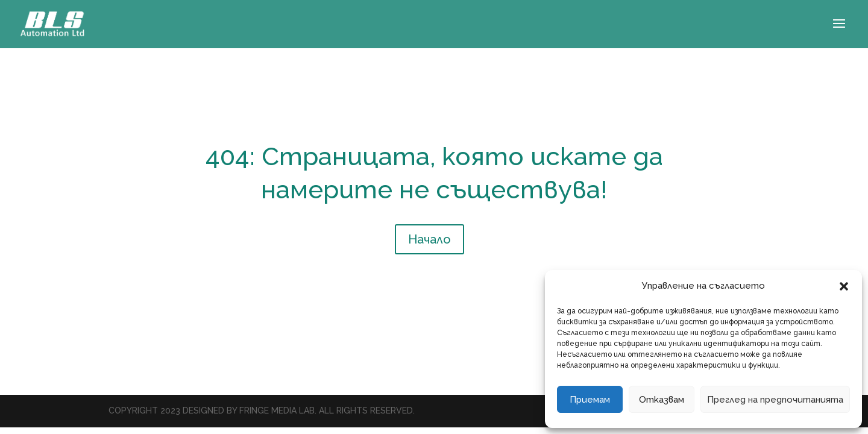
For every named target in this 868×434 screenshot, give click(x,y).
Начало (429, 239)
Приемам (590, 400)
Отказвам (662, 400)
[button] (844, 286)
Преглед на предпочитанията (775, 400)
